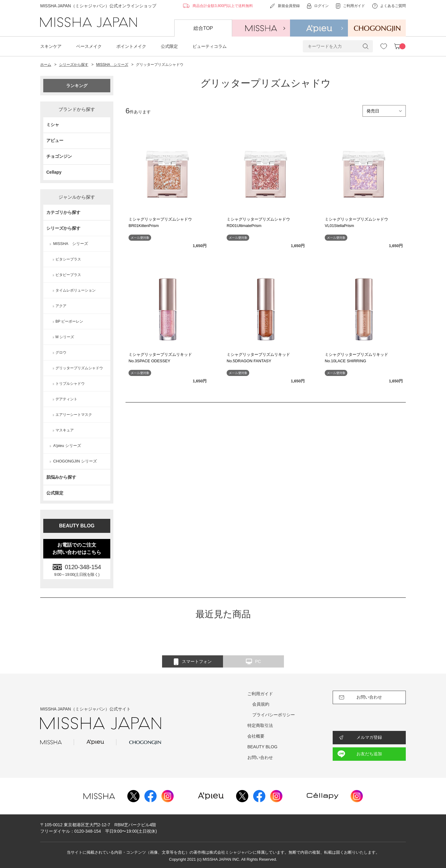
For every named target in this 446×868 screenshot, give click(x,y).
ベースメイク (89, 46)
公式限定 (169, 46)
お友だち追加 (369, 754)
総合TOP (203, 28)
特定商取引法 (260, 725)
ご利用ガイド (260, 694)
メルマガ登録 (369, 737)
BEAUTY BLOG (77, 526)
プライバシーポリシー (274, 715)
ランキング (77, 86)
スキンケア (51, 46)
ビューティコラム (210, 46)
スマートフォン (193, 662)
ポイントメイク (131, 46)
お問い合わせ (260, 757)
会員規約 (261, 704)
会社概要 (256, 736)
